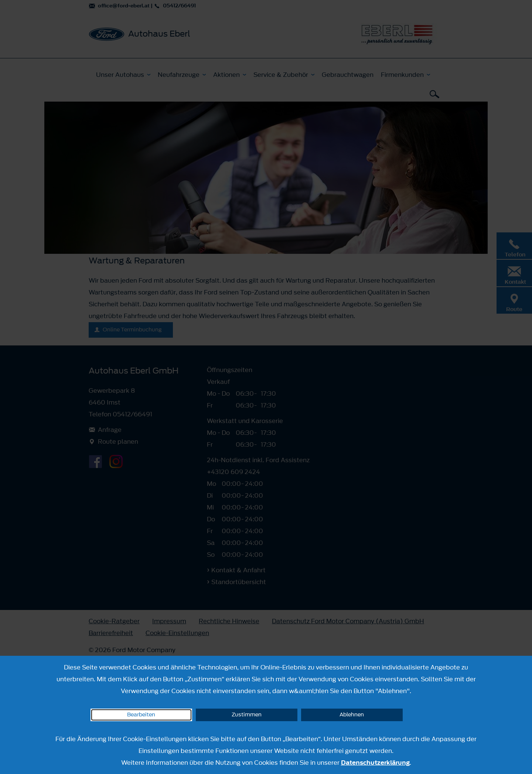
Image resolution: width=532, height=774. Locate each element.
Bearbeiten (141, 715)
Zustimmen (247, 715)
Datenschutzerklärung (375, 763)
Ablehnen (352, 715)
